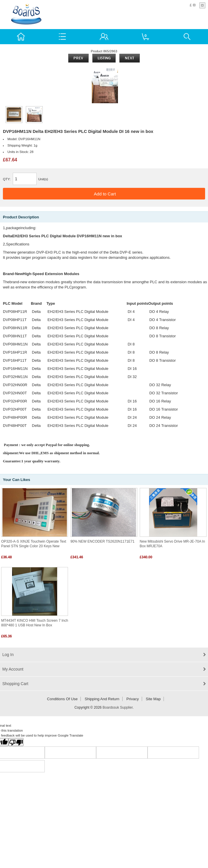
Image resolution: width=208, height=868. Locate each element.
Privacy (133, 699)
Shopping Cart (15, 684)
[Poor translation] (16, 742)
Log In (8, 655)
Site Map (153, 699)
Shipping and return (102, 699)
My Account (13, 669)
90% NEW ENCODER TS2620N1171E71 (102, 541)
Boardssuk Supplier (118, 707)
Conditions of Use (62, 699)
